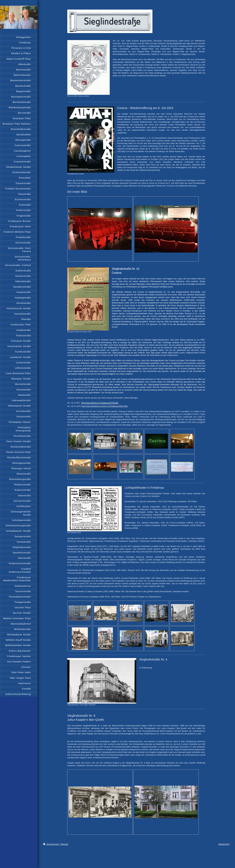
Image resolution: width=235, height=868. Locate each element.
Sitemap (64, 844)
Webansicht (224, 844)
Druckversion (51, 844)
